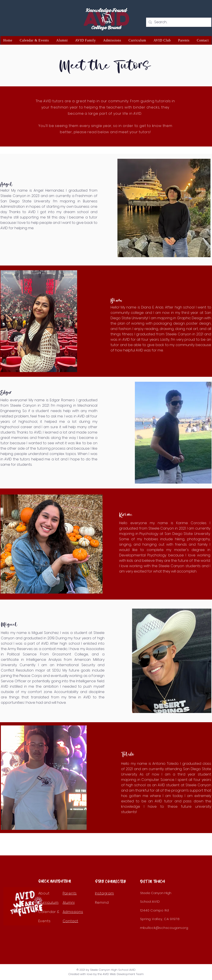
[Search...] (178, 22)
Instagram (104, 893)
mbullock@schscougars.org (164, 928)
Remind (102, 903)
